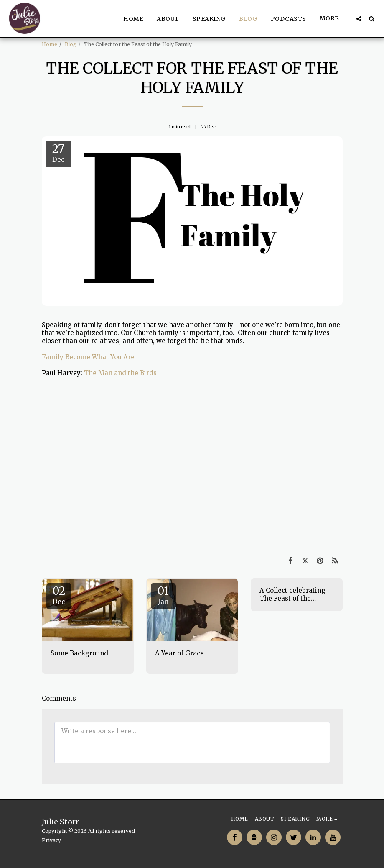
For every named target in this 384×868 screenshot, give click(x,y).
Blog (71, 44)
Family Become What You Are (88, 357)
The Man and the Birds (120, 373)
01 (163, 595)
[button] (359, 19)
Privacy (51, 840)
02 (59, 595)
